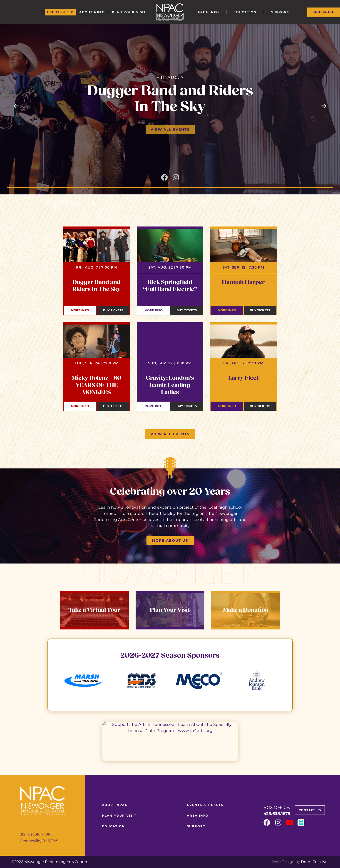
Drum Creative (314, 862)
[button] (16, 106)
